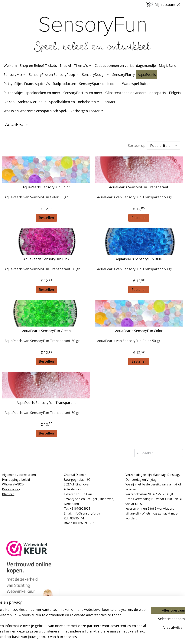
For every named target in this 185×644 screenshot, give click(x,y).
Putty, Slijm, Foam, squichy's (27, 84)
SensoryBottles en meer (83, 93)
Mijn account (168, 5)
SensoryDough (96, 75)
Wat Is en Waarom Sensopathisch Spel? (36, 111)
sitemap (78, 637)
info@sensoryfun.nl (87, 513)
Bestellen (46, 218)
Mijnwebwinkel (133, 637)
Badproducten (64, 84)
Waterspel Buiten (136, 84)
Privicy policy (11, 489)
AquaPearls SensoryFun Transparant (139, 187)
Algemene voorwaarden (19, 475)
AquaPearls (147, 75)
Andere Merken (32, 102)
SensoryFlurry (123, 75)
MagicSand (168, 65)
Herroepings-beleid (16, 480)
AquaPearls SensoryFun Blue (139, 259)
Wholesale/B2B (13, 484)
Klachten (8, 494)
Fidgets (175, 93)
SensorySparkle (92, 84)
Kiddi (113, 84)
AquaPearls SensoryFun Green (46, 331)
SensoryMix (15, 75)
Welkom (10, 65)
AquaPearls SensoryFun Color (46, 187)
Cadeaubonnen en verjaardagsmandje (125, 65)
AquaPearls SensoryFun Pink (46, 259)
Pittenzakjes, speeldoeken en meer (32, 93)
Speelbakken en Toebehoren (74, 102)
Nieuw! (65, 65)
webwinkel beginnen (101, 637)
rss (86, 637)
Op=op (9, 102)
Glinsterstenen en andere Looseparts (136, 93)
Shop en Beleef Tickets (38, 65)
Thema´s (83, 65)
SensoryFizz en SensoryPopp (54, 75)
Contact (109, 102)
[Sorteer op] (163, 146)
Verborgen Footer (87, 111)
